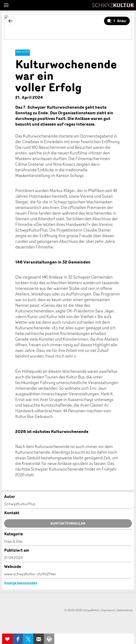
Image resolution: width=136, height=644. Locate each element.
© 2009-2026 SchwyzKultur (82, 610)
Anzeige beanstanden (21, 583)
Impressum (108, 610)
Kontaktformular (68, 523)
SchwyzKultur (113, 5)
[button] (6, 5)
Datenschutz (125, 610)
